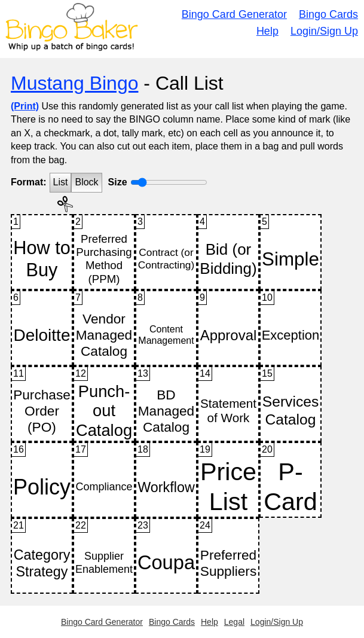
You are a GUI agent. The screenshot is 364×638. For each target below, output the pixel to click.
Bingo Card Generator (234, 14)
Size (118, 182)
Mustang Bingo (74, 83)
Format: (29, 182)
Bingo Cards (328, 14)
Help (267, 31)
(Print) (25, 106)
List (61, 182)
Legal (234, 622)
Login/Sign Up (324, 31)
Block (86, 182)
